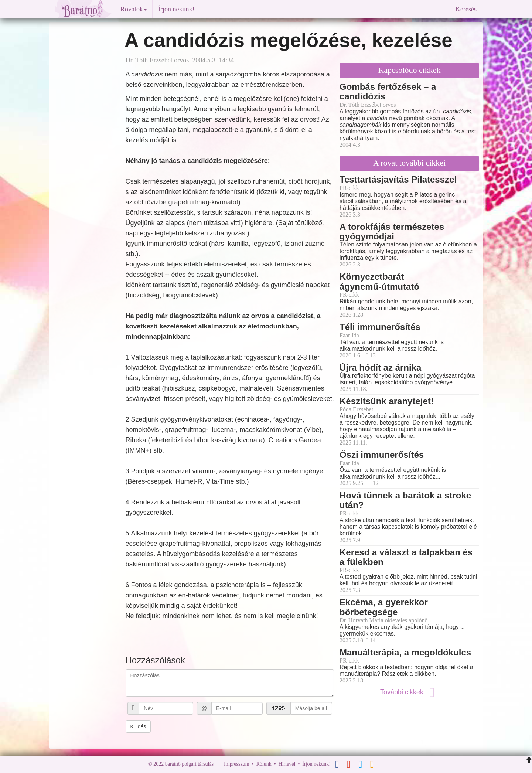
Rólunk (264, 764)
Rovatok (134, 9)
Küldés (138, 726)
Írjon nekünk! (176, 9)
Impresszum (236, 764)
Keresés (466, 9)
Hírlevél (287, 764)
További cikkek (409, 692)
